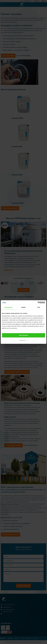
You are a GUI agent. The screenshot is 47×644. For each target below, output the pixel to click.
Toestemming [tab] (8, 307)
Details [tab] (24, 307)
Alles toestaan (24, 335)
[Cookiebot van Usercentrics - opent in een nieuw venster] (38, 303)
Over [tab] (39, 307)
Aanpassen (24, 340)
